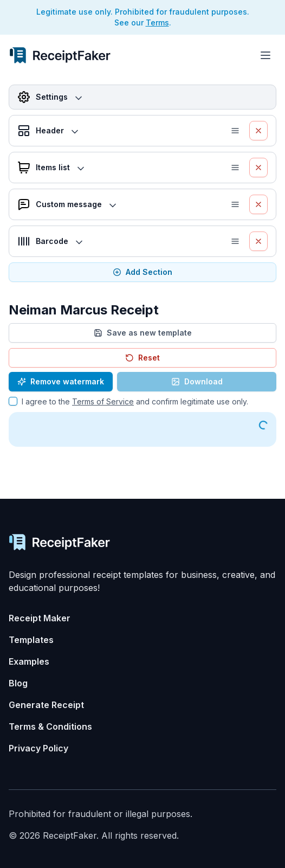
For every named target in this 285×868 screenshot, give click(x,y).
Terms (157, 22)
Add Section (142, 272)
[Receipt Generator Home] (60, 55)
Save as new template (143, 333)
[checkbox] (13, 401)
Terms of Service (103, 401)
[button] (237, 131)
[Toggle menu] (265, 55)
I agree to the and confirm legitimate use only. (135, 401)
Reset (142, 358)
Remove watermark (61, 381)
